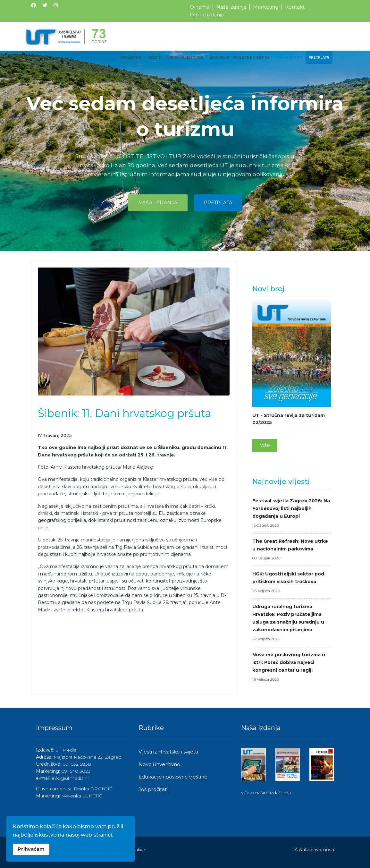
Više (265, 445)
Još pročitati (289, 57)
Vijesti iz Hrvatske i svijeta (168, 752)
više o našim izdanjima (266, 793)
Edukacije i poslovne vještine (173, 777)
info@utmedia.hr (71, 778)
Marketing (266, 7)
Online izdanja (207, 15)
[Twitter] (45, 5)
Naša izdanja (231, 7)
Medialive (135, 850)
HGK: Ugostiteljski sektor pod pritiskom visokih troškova (292, 583)
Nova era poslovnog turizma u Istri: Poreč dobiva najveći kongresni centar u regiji (292, 668)
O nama (200, 7)
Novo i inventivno (185, 57)
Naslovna (131, 57)
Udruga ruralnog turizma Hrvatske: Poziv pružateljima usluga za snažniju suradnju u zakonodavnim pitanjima (292, 623)
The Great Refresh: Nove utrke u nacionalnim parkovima (292, 550)
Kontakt (295, 7)
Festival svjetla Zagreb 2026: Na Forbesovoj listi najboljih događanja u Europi (292, 514)
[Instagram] (56, 5)
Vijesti (154, 57)
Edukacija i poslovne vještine (240, 57)
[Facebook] (34, 5)
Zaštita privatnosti (314, 850)
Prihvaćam (31, 849)
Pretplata (319, 57)
